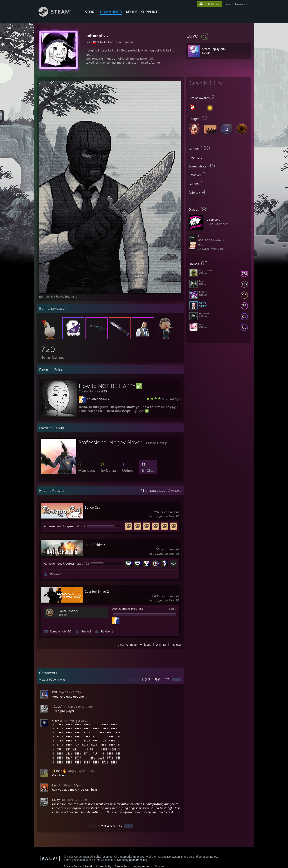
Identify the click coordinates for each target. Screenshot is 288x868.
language (240, 4)
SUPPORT (149, 12)
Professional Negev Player (110, 442)
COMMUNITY (111, 12)
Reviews (176, 645)
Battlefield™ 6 (95, 545)
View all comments (52, 680)
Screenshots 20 (61, 631)
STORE (91, 12)
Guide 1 (86, 631)
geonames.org (138, 860)
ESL (200, 236)
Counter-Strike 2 (98, 399)
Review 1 (56, 574)
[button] (219, 36)
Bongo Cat (92, 507)
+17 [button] (174, 563)
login (227, 4)
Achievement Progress (59, 526)
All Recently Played (139, 645)
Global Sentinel (67, 611)
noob (202, 244)
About (132, 12)
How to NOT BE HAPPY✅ (110, 386)
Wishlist (161, 645)
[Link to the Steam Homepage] (58, 15)
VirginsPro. (214, 220)
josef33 (102, 391)
